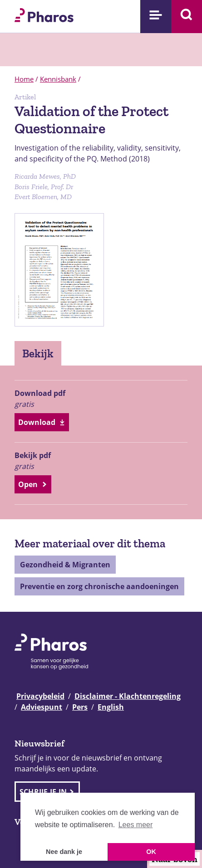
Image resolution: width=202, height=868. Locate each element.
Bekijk (38, 353)
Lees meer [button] (136, 825)
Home (24, 79)
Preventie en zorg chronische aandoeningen (99, 586)
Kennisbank (58, 79)
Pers (80, 707)
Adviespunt (42, 707)
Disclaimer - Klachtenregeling (128, 696)
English (111, 707)
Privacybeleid (40, 696)
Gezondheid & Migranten (65, 565)
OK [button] (151, 852)
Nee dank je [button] (64, 852)
